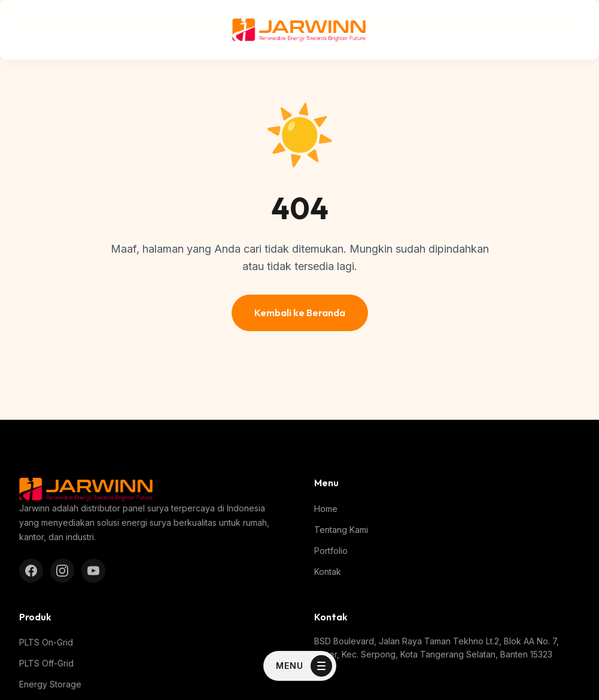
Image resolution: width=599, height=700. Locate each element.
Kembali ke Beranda (300, 313)
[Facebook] (31, 571)
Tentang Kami (341, 530)
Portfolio (331, 551)
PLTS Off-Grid (46, 663)
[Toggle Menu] (300, 666)
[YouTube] (93, 571)
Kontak (328, 572)
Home (326, 509)
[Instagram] (62, 571)
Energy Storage (50, 684)
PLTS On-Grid (46, 642)
